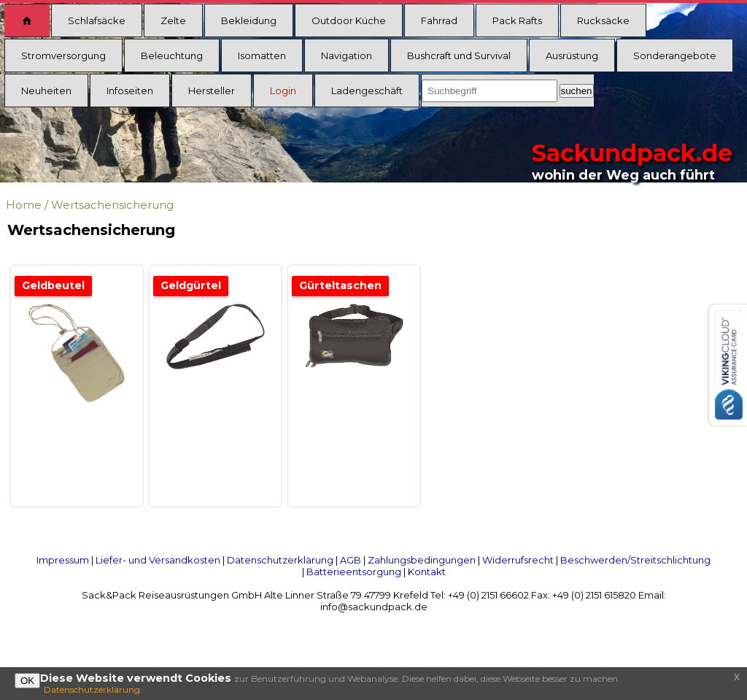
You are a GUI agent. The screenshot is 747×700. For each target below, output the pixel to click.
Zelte (173, 20)
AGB (351, 560)
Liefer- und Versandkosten (158, 560)
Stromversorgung (63, 55)
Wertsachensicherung (112, 205)
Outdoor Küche (349, 20)
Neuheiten (46, 91)
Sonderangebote (675, 55)
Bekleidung (249, 20)
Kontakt (427, 572)
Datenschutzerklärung (280, 560)
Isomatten (262, 55)
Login (283, 91)
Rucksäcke (603, 20)
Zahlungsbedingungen (422, 560)
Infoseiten (130, 91)
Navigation (347, 55)
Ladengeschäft (367, 91)
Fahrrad (439, 20)
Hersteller (212, 91)
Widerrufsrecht (518, 560)
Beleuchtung (172, 55)
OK (27, 681)
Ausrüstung (572, 55)
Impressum (63, 560)
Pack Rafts (517, 20)
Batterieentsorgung (354, 572)
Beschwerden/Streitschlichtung (635, 560)
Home (24, 205)
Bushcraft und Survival (459, 55)
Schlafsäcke (97, 20)
